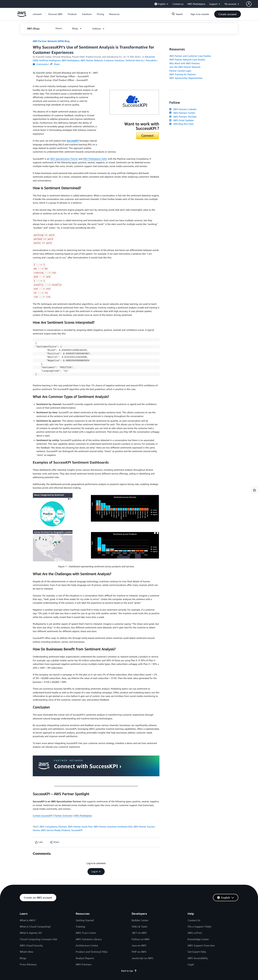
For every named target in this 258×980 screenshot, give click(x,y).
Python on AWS (141, 939)
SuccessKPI (73, 141)
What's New (26, 952)
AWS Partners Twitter (182, 113)
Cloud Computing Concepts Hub (38, 939)
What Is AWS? (28, 920)
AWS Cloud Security (31, 945)
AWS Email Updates (181, 120)
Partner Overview (63, 816)
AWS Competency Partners (53, 827)
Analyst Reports (85, 958)
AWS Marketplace (83, 816)
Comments (40, 64)
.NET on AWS (139, 933)
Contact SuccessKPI (43, 816)
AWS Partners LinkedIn (183, 109)
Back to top (129, 971)
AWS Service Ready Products (56, 830)
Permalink (151, 60)
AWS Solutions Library (89, 939)
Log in (96, 872)
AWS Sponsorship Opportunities (186, 78)
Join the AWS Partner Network (185, 67)
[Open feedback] (254, 490)
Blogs (23, 958)
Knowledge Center (198, 939)
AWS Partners (84, 964)
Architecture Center (87, 945)
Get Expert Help (197, 952)
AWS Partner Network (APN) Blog (51, 41)
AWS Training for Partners (183, 74)
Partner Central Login (180, 71)
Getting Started (85, 920)
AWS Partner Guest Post (80, 827)
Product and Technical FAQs (92, 952)
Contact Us (194, 920)
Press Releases (28, 964)
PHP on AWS (139, 952)
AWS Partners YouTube (183, 117)
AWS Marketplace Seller (95, 159)
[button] (252, 4)
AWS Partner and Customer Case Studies (190, 56)
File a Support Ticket (199, 927)
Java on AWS (139, 945)
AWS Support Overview (201, 945)
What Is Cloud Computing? (35, 927)
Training (80, 927)
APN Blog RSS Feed (181, 124)
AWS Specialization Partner (64, 159)
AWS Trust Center (86, 933)
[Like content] (39, 842)
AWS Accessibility (198, 958)
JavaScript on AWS (142, 958)
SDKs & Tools (139, 927)
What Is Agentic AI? (31, 933)
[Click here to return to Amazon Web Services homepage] (22, 16)
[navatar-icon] (249, 4)
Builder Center (140, 920)
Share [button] (55, 64)
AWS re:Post (195, 933)
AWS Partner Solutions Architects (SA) (113, 827)
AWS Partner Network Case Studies (187, 59)
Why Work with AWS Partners (185, 63)
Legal (191, 964)
